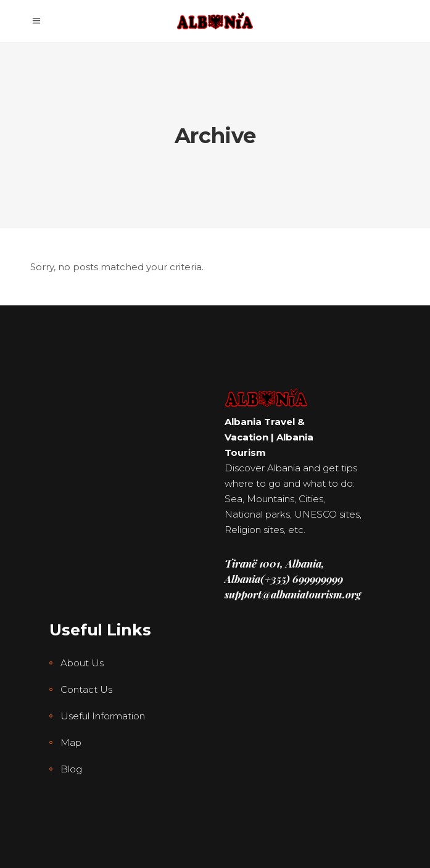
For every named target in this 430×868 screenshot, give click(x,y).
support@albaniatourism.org (293, 594)
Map (71, 742)
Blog (71, 769)
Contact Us (86, 689)
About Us (82, 663)
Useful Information (103, 716)
